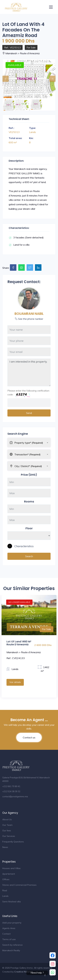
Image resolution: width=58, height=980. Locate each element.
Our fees (7, 831)
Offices (6, 879)
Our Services (9, 836)
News (5, 847)
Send (29, 413)
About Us (7, 819)
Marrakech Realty (11, 950)
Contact (6, 934)
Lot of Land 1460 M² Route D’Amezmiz (19, 643)
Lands (5, 896)
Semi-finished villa (12, 902)
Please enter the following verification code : (28, 393)
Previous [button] (4, 77)
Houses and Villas (11, 868)
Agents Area (9, 928)
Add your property (12, 923)
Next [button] (51, 77)
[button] (29, 546)
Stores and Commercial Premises (19, 885)
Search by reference (12, 945)
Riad (5, 890)
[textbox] (32, 443)
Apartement (9, 874)
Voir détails (15, 682)
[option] (29, 79)
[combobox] (32, 442)
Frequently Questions (13, 842)
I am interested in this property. (29, 372)
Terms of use (9, 939)
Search (29, 556)
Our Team (7, 825)
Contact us (29, 737)
